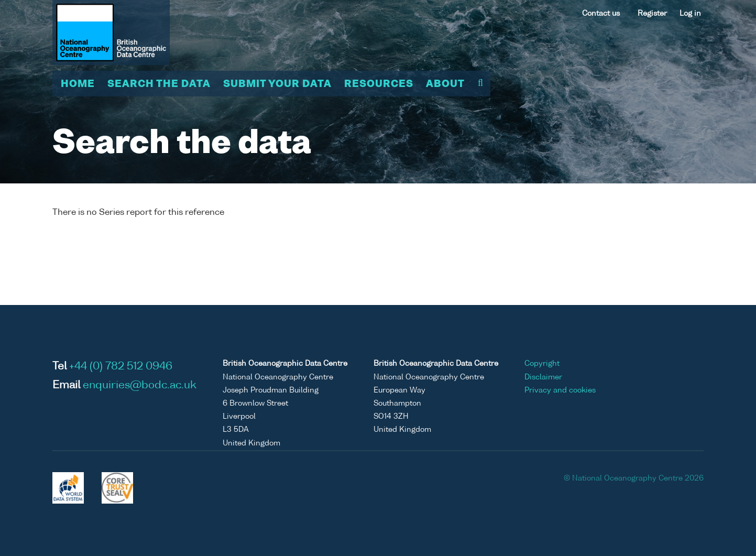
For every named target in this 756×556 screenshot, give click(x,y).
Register (652, 14)
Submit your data (277, 84)
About (445, 84)
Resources (379, 84)
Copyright (542, 364)
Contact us (601, 14)
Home (78, 84)
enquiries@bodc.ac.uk (140, 386)
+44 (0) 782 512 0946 (121, 367)
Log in (690, 14)
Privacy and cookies (560, 390)
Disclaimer (543, 377)
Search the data (159, 84)
